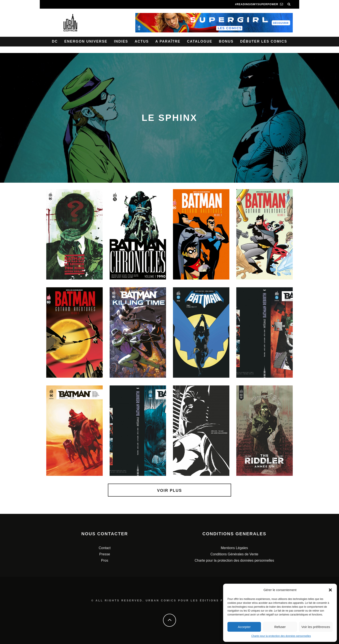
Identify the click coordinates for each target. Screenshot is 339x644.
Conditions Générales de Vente (234, 554)
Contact (105, 548)
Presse (105, 554)
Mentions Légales (234, 548)
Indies (121, 41)
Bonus (226, 41)
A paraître (168, 41)
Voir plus (169, 491)
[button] (330, 590)
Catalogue (200, 41)
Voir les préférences (316, 627)
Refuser (280, 627)
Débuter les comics (264, 41)
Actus (142, 41)
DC (55, 41)
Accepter (244, 627)
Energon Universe (86, 41)
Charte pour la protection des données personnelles (281, 636)
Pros (105, 560)
